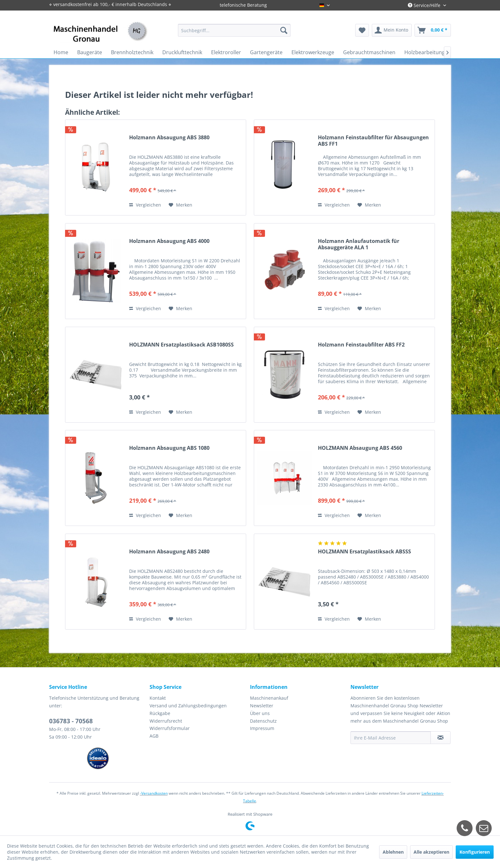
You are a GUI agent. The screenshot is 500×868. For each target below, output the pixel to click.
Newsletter (262, 706)
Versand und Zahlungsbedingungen (188, 706)
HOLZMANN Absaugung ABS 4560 (360, 448)
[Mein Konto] (392, 30)
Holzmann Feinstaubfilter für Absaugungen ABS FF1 (373, 141)
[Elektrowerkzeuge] (313, 52)
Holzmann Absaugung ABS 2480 (169, 552)
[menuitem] (234, 30)
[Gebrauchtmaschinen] (369, 52)
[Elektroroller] (226, 52)
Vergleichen (145, 205)
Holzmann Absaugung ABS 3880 (169, 138)
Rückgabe (160, 713)
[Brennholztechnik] (132, 52)
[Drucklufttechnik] (182, 52)
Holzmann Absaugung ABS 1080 (169, 448)
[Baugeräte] (90, 52)
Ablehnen (393, 852)
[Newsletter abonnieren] (441, 738)
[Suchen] (284, 30)
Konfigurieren (475, 852)
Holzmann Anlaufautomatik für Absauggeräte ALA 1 (359, 244)
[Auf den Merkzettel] (180, 205)
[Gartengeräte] (266, 52)
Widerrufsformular (170, 728)
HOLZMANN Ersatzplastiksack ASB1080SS (181, 345)
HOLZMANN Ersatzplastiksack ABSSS (364, 552)
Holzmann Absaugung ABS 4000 (169, 241)
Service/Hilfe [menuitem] (425, 5)
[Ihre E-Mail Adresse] (391, 738)
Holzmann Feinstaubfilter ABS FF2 (361, 345)
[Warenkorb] (433, 30)
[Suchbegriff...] (234, 30)
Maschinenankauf (269, 698)
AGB (154, 736)
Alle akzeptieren (431, 852)
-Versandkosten (154, 793)
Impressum (262, 728)
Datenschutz (263, 721)
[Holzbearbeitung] (425, 52)
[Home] (61, 52)
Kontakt (158, 698)
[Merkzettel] (362, 30)
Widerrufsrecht (166, 721)
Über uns (260, 713)
